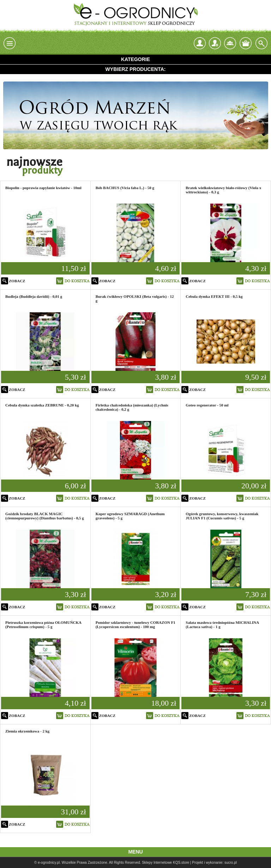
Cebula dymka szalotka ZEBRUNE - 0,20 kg (42, 405)
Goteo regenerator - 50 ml (207, 405)
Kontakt (230, 43)
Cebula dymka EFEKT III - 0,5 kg (214, 296)
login (200, 43)
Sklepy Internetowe (157, 863)
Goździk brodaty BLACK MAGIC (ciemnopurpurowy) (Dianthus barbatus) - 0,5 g (45, 516)
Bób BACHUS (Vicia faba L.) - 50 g (125, 188)
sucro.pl (231, 863)
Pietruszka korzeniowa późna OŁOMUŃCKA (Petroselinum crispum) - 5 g (43, 625)
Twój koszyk (246, 43)
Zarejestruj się (215, 41)
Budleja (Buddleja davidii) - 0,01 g (34, 296)
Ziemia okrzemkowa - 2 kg (27, 731)
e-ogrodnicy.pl (49, 863)
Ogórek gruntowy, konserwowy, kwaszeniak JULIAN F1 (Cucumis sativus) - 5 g (222, 516)
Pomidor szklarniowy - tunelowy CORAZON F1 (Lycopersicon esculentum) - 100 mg (135, 625)
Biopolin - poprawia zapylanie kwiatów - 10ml (43, 188)
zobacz (17, 281)
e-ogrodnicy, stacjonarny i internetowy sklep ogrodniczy (135, 14)
